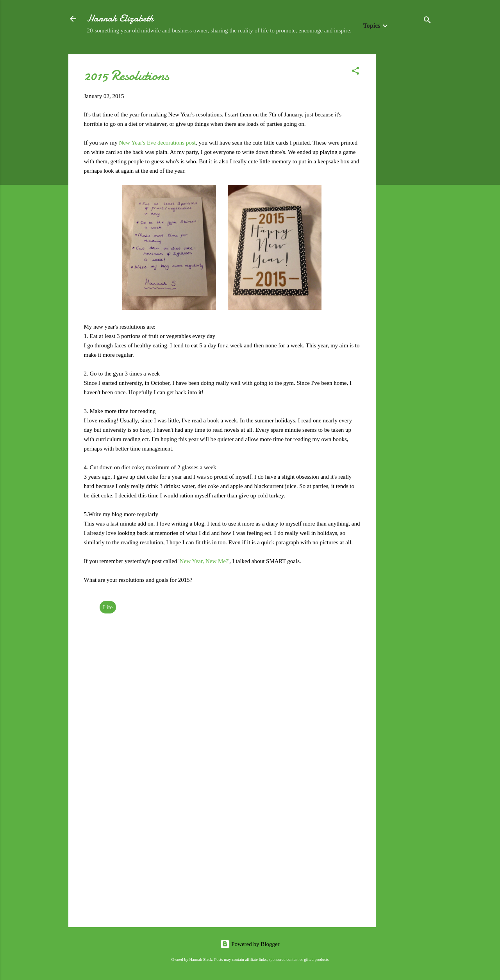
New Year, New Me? (204, 561)
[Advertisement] (407, 172)
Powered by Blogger (250, 944)
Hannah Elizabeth (120, 19)
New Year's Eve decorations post (157, 143)
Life (108, 607)
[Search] (427, 21)
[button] (355, 72)
